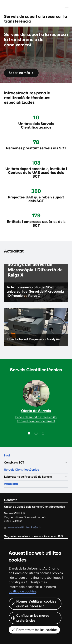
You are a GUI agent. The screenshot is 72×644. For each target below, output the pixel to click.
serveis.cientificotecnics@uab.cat (27, 527)
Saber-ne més (21, 74)
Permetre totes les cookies (34, 630)
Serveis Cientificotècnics (22, 470)
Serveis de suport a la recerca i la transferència (36, 19)
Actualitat (11, 484)
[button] (29, 433)
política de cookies (22, 591)
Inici (7, 455)
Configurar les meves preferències (30, 618)
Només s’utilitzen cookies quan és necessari (34, 604)
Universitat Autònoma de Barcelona (20, 7)
